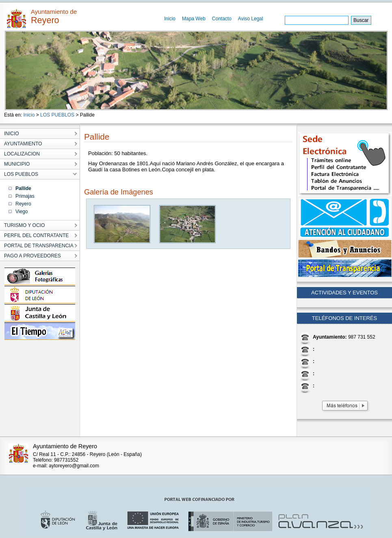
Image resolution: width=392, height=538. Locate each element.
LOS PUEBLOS (57, 115)
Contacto (222, 19)
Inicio (170, 19)
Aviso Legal (251, 19)
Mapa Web (194, 19)
